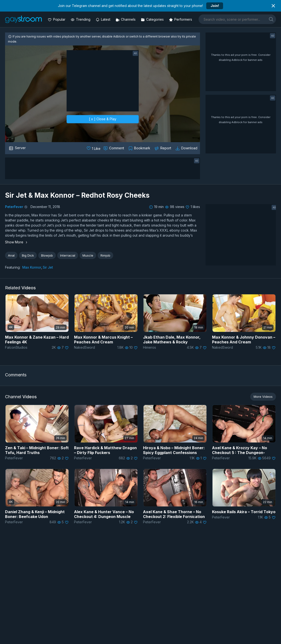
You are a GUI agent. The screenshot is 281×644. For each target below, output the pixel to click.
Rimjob (105, 255)
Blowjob (47, 255)
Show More (17, 242)
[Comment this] (114, 148)
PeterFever (14, 207)
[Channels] (126, 19)
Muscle (88, 255)
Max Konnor (32, 267)
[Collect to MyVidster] (140, 148)
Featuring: (13, 267)
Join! (215, 6)
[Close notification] (273, 6)
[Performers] (181, 19)
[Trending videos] (81, 19)
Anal (11, 255)
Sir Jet (48, 267)
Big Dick (28, 255)
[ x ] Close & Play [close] (103, 119)
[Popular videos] (57, 19)
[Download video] (187, 148)
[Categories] (153, 19)
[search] (271, 19)
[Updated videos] (103, 19)
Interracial (68, 255)
